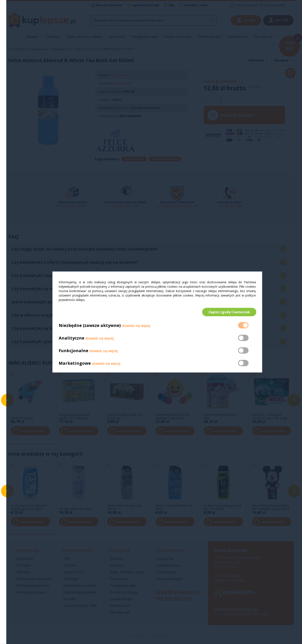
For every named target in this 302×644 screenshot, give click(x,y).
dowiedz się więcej (136, 326)
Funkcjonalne (74, 351)
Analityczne (72, 338)
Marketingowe (75, 364)
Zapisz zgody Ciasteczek (229, 312)
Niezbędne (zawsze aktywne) (90, 326)
